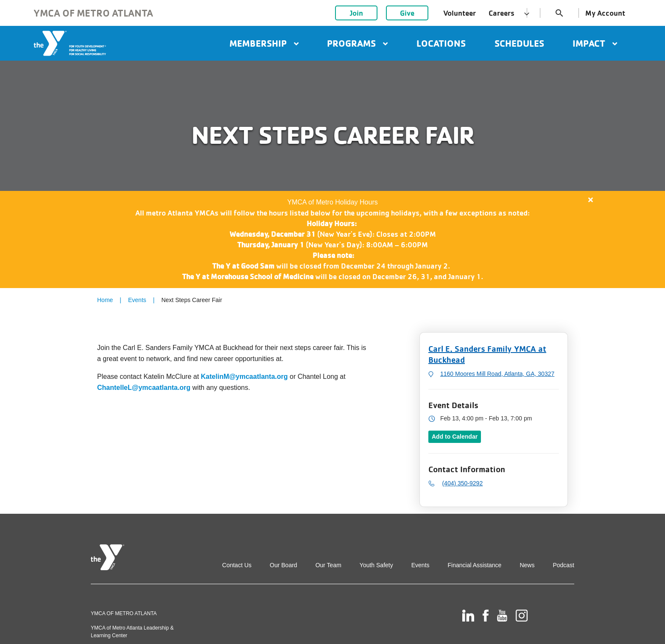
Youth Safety (376, 565)
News (527, 565)
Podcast (563, 565)
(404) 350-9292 (462, 483)
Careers (502, 13)
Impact (595, 43)
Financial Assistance (475, 565)
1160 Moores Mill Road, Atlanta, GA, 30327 (497, 374)
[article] (332, 239)
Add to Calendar (455, 437)
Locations (441, 43)
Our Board (284, 565)
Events (137, 300)
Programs (357, 43)
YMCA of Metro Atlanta (93, 13)
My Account (605, 13)
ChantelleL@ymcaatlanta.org (144, 388)
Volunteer (460, 13)
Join (356, 13)
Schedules (519, 43)
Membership (264, 43)
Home (105, 300)
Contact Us (237, 565)
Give (407, 13)
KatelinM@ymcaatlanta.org (244, 377)
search (559, 13)
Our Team (328, 565)
